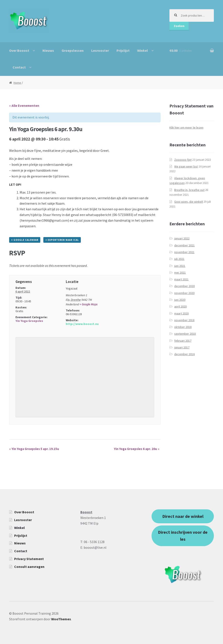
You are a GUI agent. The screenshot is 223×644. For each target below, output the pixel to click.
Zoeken (179, 26)
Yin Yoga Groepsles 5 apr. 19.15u (34, 449)
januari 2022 (182, 238)
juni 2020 (180, 300)
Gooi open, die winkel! (189, 202)
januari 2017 (182, 347)
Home (17, 83)
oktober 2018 (183, 327)
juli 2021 (179, 259)
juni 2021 (180, 266)
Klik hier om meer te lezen (186, 127)
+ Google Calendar (25, 240)
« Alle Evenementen (24, 106)
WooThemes (61, 619)
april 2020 (180, 306)
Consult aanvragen (29, 567)
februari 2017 (183, 341)
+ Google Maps (89, 304)
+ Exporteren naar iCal (62, 240)
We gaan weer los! (186, 166)
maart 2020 (181, 313)
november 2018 (184, 320)
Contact (19, 67)
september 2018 (185, 334)
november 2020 (184, 293)
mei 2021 (180, 273)
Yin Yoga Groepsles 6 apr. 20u (137, 449)
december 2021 (184, 245)
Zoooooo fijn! (183, 160)
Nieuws (48, 50)
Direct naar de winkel (183, 516)
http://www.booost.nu (82, 324)
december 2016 (184, 354)
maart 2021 (181, 279)
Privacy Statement (29, 559)
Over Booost (19, 50)
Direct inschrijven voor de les (183, 536)
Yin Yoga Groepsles (29, 321)
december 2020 (184, 286)
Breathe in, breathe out (189, 190)
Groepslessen (73, 50)
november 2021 (184, 252)
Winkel (143, 50)
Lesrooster (100, 50)
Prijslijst (123, 50)
